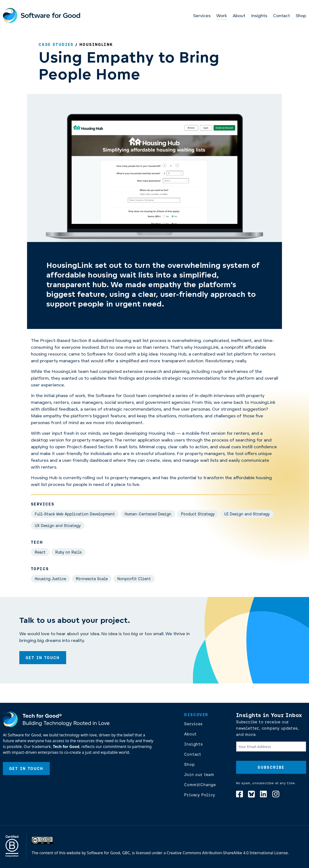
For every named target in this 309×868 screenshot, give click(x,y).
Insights (259, 16)
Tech (37, 542)
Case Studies (56, 44)
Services (202, 16)
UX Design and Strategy (58, 526)
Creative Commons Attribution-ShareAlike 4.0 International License (227, 853)
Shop (301, 16)
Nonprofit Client (134, 579)
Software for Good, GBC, (109, 853)
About (239, 16)
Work (222, 16)
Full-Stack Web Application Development (75, 514)
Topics (40, 569)
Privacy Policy (200, 795)
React (40, 552)
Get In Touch (43, 658)
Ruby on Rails (68, 552)
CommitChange (200, 785)
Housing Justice (50, 579)
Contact (281, 16)
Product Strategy (198, 514)
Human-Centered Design (148, 514)
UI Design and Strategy (247, 514)
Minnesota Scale (92, 579)
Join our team (199, 775)
